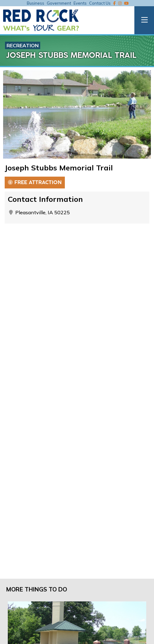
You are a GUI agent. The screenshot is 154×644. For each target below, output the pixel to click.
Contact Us (100, 3)
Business (36, 3)
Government (59, 3)
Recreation (23, 45)
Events (80, 3)
